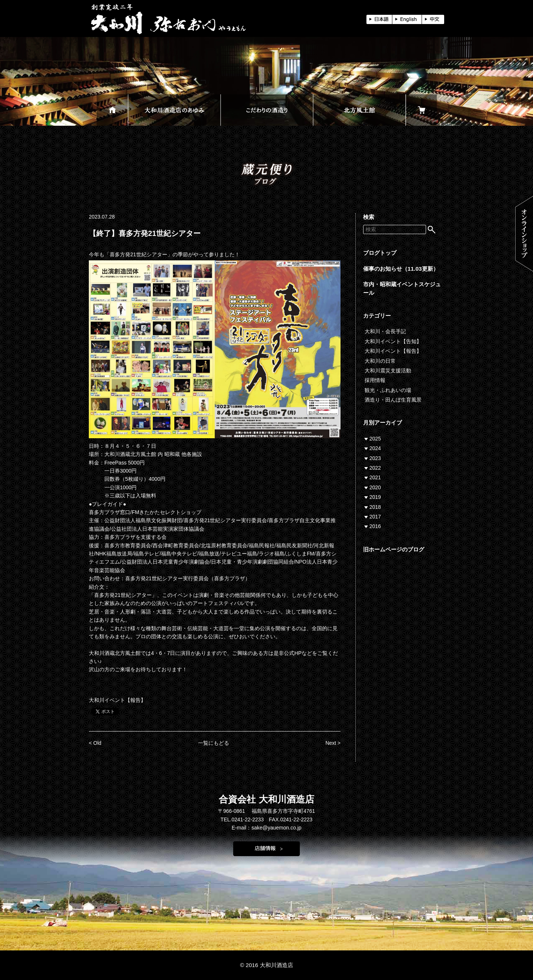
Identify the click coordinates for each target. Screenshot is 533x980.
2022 (375, 468)
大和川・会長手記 (385, 331)
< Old (95, 743)
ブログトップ (380, 253)
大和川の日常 (380, 361)
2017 (375, 517)
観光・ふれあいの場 (388, 390)
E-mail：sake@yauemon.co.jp (267, 828)
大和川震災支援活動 (388, 371)
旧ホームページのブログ (394, 549)
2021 (375, 477)
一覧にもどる (214, 743)
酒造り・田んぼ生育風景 (393, 400)
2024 (375, 448)
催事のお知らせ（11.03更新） (401, 269)
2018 (375, 507)
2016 (375, 526)
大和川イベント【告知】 (393, 341)
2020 (375, 487)
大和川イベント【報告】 (117, 700)
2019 (375, 497)
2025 (375, 439)
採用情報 (375, 380)
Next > (333, 743)
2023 (375, 458)
